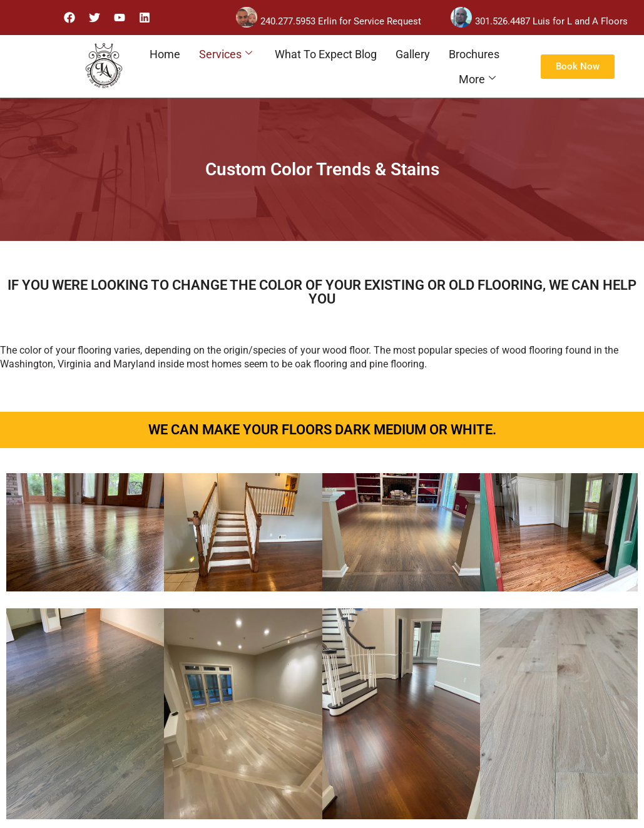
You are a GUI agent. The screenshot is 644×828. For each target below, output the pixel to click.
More (477, 79)
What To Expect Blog (326, 54)
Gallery (413, 54)
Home (165, 54)
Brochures (474, 54)
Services (226, 54)
